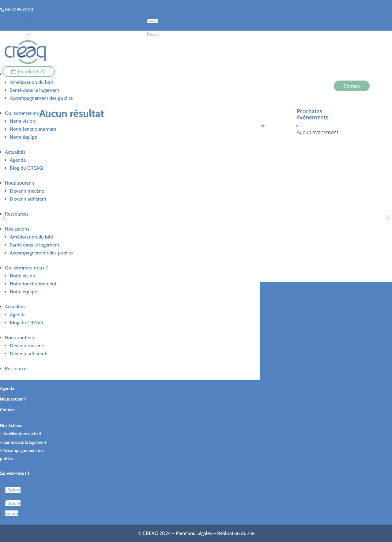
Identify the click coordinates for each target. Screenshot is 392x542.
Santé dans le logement (34, 90)
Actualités (15, 152)
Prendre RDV (31, 72)
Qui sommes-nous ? (26, 113)
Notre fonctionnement (33, 129)
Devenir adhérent (28, 199)
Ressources (17, 214)
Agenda (18, 160)
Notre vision (23, 121)
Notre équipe (23, 137)
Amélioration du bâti (31, 82)
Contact (352, 86)
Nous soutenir (20, 183)
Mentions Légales (194, 533)
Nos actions (17, 229)
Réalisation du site (236, 533)
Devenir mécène (27, 191)
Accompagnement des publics (41, 98)
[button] (388, 217)
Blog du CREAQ (26, 168)
